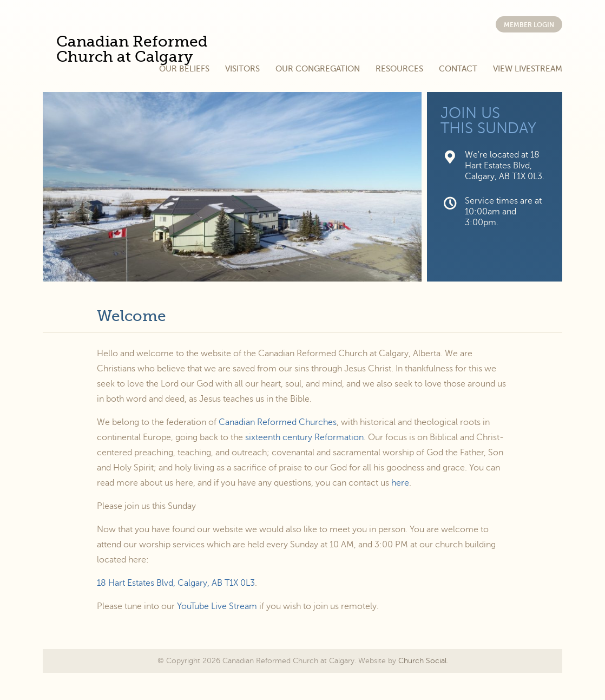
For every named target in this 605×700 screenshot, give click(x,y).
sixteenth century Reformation (304, 437)
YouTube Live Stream (217, 606)
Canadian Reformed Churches (278, 422)
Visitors (242, 69)
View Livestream (528, 69)
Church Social (422, 661)
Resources (399, 69)
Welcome (131, 316)
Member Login (529, 25)
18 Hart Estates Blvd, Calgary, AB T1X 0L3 (176, 583)
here (400, 483)
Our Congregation (318, 69)
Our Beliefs (184, 69)
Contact (458, 69)
